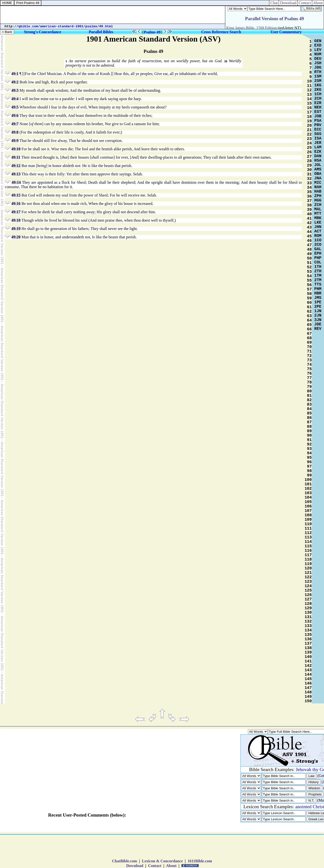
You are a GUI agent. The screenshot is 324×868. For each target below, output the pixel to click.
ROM (318, 236)
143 (308, 670)
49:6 (15, 115)
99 (309, 475)
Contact (305, 3)
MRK (318, 218)
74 (309, 365)
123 (308, 582)
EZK (318, 152)
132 (308, 622)
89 (309, 431)
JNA (318, 178)
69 (309, 343)
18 (309, 117)
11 (309, 86)
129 (308, 608)
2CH (318, 99)
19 (309, 121)
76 (309, 374)
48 (309, 250)
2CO (318, 245)
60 (309, 303)
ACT (318, 231)
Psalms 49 (152, 32)
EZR (318, 103)
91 (309, 440)
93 (309, 449)
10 (309, 81)
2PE (318, 307)
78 (309, 382)
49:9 (15, 141)
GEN (318, 41)
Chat (274, 3)
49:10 (16, 149)
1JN (318, 311)
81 (309, 396)
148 (308, 692)
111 (308, 529)
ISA (318, 138)
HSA (318, 161)
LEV (318, 50)
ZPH (318, 196)
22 (309, 135)
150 (308, 701)
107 (308, 511)
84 (309, 409)
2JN (318, 316)
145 (308, 679)
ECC (318, 130)
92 (309, 444)
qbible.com (28, 26)
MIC (318, 183)
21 (309, 130)
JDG (318, 68)
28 (309, 161)
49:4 (15, 99)
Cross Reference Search (221, 32)
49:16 (16, 204)
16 (226, 61)
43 (309, 228)
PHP (318, 258)
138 (308, 648)
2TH (318, 271)
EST (318, 112)
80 (309, 391)
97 (309, 467)
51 (309, 263)
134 (308, 630)
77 (309, 378)
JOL (318, 165)
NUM (318, 54)
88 (309, 427)
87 (309, 422)
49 (309, 254)
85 (309, 413)
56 (309, 285)
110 (308, 524)
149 (308, 697)
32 (309, 179)
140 (308, 657)
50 (309, 259)
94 (309, 453)
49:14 (16, 182)
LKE (318, 223)
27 (309, 157)
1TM (318, 276)
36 (309, 197)
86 (309, 418)
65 (309, 325)
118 (308, 560)
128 (308, 604)
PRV (318, 125)
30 (309, 170)
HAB (318, 192)
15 (309, 104)
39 (309, 210)
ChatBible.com (125, 861)
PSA (318, 121)
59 (309, 298)
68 (309, 338)
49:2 (15, 82)
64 (309, 320)
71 (309, 351)
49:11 (16, 157)
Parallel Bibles (101, 32)
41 (309, 219)
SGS (318, 134)
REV (318, 329)
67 (309, 334)
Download (288, 3)
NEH (318, 107)
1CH (318, 94)
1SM (318, 76)
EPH (318, 254)
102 (308, 489)
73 (309, 360)
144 (308, 675)
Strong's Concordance (42, 32)
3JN (318, 320)
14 (309, 99)
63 (309, 316)
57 (309, 289)
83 (309, 405)
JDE (318, 324)
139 (308, 653)
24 (309, 143)
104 (308, 498)
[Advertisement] (113, 15)
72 (309, 356)
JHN (318, 227)
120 (308, 568)
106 (308, 506)
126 (308, 595)
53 (309, 272)
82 (309, 400)
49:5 (15, 107)
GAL (318, 249)
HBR (318, 293)
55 (309, 281)
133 (308, 626)
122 (308, 577)
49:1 (15, 74)
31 (309, 174)
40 (309, 214)
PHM (318, 289)
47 (309, 245)
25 (309, 148)
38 (309, 205)
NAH (318, 187)
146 (308, 684)
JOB (318, 116)
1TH (318, 267)
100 (308, 480)
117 (308, 555)
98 (309, 471)
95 (309, 458)
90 (309, 436)
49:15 (16, 195)
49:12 (16, 166)
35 (309, 192)
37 (309, 201)
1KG (318, 85)
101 (308, 484)
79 (309, 387)
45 (309, 236)
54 (309, 276)
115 (308, 546)
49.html (106, 26)
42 (309, 223)
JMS (318, 298)
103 (308, 493)
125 (308, 591)
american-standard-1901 (62, 26)
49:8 (15, 132)
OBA (318, 174)
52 (309, 267)
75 (309, 369)
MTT (318, 214)
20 (309, 126)
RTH (318, 72)
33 (309, 183)
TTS (318, 285)
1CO (318, 240)
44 (309, 232)
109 (308, 520)
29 (309, 166)
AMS (318, 169)
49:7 (15, 124)
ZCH (318, 205)
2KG (318, 90)
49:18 (16, 220)
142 (308, 666)
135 (308, 635)
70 (309, 347)
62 (309, 312)
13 (309, 95)
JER (318, 143)
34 (309, 188)
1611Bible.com (200, 861)
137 (308, 644)
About (318, 3)
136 (308, 639)
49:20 (16, 237)
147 (308, 688)
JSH (318, 63)
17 (309, 112)
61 (309, 307)
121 (308, 573)
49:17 (16, 212)
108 (308, 515)
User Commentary (286, 32)
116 (308, 551)
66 (309, 329)
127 (308, 599)
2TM (318, 280)
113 (308, 537)
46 (309, 241)
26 (309, 152)
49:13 (16, 174)
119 (308, 564)
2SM (318, 81)
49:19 (16, 229)
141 (308, 661)
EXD (318, 46)
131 (308, 617)
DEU (318, 59)
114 (308, 542)
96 (309, 462)
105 (308, 502)
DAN (318, 156)
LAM (318, 147)
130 (308, 613)
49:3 (15, 90)
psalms (91, 26)
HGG (318, 200)
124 (308, 586)
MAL (318, 209)
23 (309, 139)
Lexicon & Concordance (162, 861)
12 (309, 90)
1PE (318, 302)
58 (309, 294)
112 (308, 533)
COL (318, 262)
